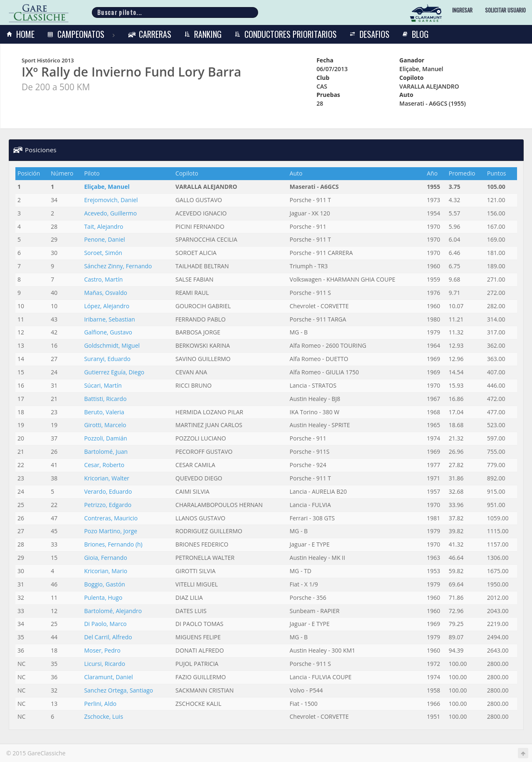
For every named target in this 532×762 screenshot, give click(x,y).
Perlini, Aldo (100, 704)
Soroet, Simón (103, 253)
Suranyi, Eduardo (107, 359)
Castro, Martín (103, 279)
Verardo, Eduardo (108, 491)
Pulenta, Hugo (103, 597)
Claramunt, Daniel (108, 677)
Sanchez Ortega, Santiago (118, 690)
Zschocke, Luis (103, 716)
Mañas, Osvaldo (106, 293)
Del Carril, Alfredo (108, 637)
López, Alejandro (107, 306)
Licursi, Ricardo (105, 664)
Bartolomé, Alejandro (113, 611)
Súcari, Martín (103, 385)
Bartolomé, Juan (106, 452)
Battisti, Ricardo (105, 399)
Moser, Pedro (102, 650)
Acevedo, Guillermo (110, 213)
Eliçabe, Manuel (107, 187)
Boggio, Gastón (105, 584)
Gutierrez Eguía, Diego (114, 372)
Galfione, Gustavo (108, 332)
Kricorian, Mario (106, 571)
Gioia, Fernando (105, 558)
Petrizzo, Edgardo (108, 505)
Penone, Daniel (104, 239)
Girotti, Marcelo (105, 425)
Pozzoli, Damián (106, 438)
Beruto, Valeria (104, 412)
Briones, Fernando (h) (113, 544)
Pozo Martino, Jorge (111, 531)
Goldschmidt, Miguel (112, 345)
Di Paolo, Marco (105, 624)
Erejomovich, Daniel (111, 200)
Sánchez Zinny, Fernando (118, 266)
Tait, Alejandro (103, 226)
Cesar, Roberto (104, 465)
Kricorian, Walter (107, 478)
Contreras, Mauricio (111, 518)
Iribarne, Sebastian (109, 319)
